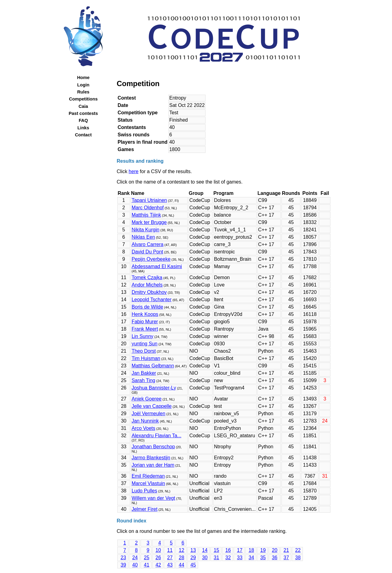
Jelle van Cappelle (152, 406)
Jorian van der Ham (153, 465)
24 (135, 558)
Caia (83, 106)
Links (83, 128)
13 (193, 550)
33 (240, 558)
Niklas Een (143, 237)
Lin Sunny (143, 336)
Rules (83, 92)
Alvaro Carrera (148, 244)
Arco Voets (143, 428)
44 (182, 565)
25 (147, 558)
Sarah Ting (143, 380)
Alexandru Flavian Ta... (156, 436)
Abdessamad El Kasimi (157, 266)
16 (228, 550)
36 (275, 558)
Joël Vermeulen (149, 414)
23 (123, 558)
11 (170, 550)
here (134, 171)
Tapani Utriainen (149, 200)
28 (182, 558)
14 (205, 550)
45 (193, 565)
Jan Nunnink (145, 421)
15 (217, 550)
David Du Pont (147, 252)
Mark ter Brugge (149, 222)
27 (170, 558)
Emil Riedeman (148, 476)
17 (240, 550)
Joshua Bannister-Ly (154, 388)
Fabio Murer (145, 322)
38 (298, 558)
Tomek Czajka (147, 277)
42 (158, 565)
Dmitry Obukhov (149, 292)
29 (193, 558)
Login (83, 85)
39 (123, 565)
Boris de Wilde (147, 307)
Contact (83, 135)
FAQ (83, 120)
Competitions (83, 99)
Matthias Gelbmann (153, 366)
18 (251, 550)
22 (298, 550)
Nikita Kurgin (146, 230)
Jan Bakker (144, 373)
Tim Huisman (146, 358)
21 (286, 550)
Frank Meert (145, 329)
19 (263, 550)
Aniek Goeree (147, 399)
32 (228, 558)
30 (205, 558)
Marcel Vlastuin (148, 483)
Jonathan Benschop (153, 447)
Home (83, 78)
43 (170, 565)
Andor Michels (147, 285)
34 (251, 558)
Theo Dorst (144, 351)
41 (147, 565)
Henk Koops (145, 314)
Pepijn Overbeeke (151, 259)
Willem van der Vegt (153, 498)
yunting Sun (145, 344)
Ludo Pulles (145, 491)
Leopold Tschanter (152, 300)
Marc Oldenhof (148, 208)
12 (182, 550)
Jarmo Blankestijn (151, 458)
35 (263, 558)
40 (135, 565)
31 (217, 558)
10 (158, 550)
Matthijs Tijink (146, 215)
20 (275, 550)
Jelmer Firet (145, 509)
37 (286, 558)
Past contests (83, 113)
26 (158, 558)
